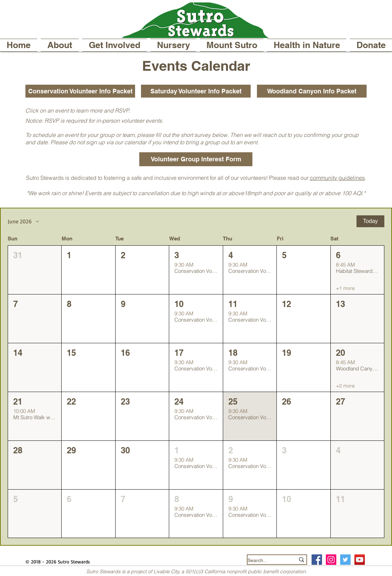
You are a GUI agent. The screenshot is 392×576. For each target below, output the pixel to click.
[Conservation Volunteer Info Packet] (80, 91)
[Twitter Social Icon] (345, 560)
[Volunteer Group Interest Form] (196, 159)
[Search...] (266, 560)
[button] (60, 45)
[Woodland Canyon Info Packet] (312, 91)
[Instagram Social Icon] (331, 560)
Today (371, 221)
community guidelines (337, 178)
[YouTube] (360, 560)
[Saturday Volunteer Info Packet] (196, 91)
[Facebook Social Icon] (317, 560)
